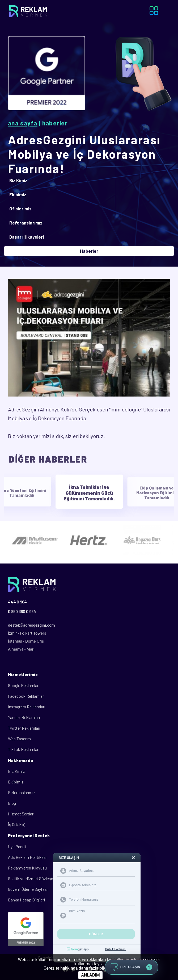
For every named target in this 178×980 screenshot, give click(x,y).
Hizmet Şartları (21, 814)
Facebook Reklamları (26, 696)
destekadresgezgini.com (31, 625)
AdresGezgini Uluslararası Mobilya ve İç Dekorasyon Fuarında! (84, 154)
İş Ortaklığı (17, 824)
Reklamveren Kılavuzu (27, 868)
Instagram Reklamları (27, 707)
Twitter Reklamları (24, 728)
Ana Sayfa (23, 123)
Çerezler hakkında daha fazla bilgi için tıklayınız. (89, 968)
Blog (12, 803)
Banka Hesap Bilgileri (27, 900)
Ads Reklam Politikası (27, 857)
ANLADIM (90, 975)
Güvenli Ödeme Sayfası (28, 889)
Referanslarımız (22, 792)
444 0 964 (17, 602)
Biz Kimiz (16, 771)
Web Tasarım (19, 739)
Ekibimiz (16, 782)
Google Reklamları (24, 685)
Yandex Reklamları (24, 717)
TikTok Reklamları (24, 749)
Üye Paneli (17, 846)
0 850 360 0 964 (22, 611)
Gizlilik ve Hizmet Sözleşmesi (34, 878)
